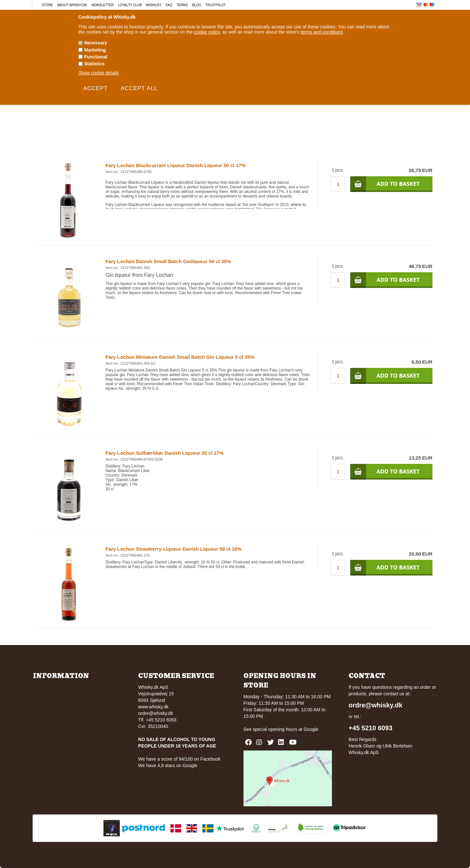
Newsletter (102, 5)
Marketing (95, 50)
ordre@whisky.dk (156, 713)
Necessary (96, 43)
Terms (182, 5)
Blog (197, 5)
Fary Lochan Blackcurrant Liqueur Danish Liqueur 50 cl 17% (175, 165)
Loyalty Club (130, 5)
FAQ (169, 5)
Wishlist (154, 5)
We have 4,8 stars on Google (168, 765)
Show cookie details (99, 73)
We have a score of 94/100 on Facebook (179, 759)
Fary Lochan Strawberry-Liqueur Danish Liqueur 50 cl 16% (173, 549)
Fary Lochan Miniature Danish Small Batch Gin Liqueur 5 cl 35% (180, 357)
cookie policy (207, 32)
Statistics (94, 64)
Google (311, 729)
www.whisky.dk (153, 707)
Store (47, 5)
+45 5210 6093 (370, 728)
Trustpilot (215, 5)
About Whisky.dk (72, 5)
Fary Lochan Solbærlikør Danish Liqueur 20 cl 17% (164, 453)
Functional (96, 57)
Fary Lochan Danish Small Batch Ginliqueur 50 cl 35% (168, 261)
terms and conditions (322, 32)
